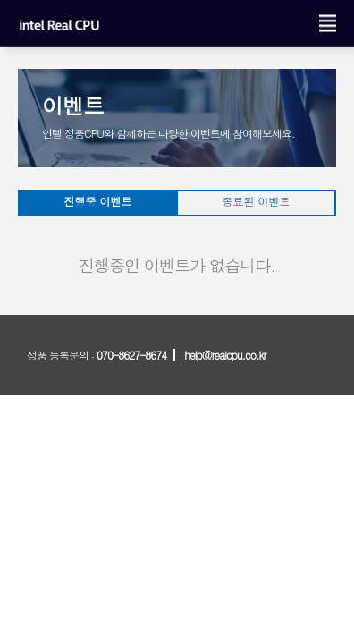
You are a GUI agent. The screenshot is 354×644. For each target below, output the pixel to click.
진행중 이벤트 (97, 201)
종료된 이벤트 (256, 201)
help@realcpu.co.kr (225, 355)
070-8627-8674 (131, 355)
